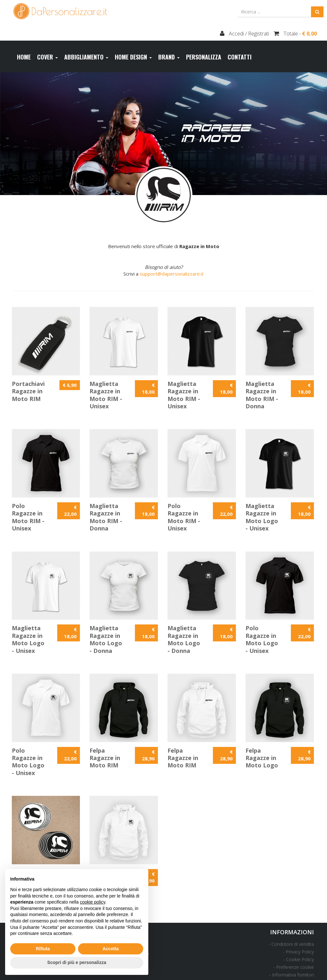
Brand (169, 57)
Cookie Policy (300, 959)
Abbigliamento (86, 57)
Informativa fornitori (293, 975)
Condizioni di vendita (293, 944)
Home (24, 57)
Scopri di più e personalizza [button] (77, 962)
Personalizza (204, 57)
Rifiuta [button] (43, 949)
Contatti (240, 57)
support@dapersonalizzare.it (172, 274)
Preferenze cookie (295, 967)
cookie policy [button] (93, 902)
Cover (47, 57)
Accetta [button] (111, 949)
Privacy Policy (300, 952)
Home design (133, 57)
